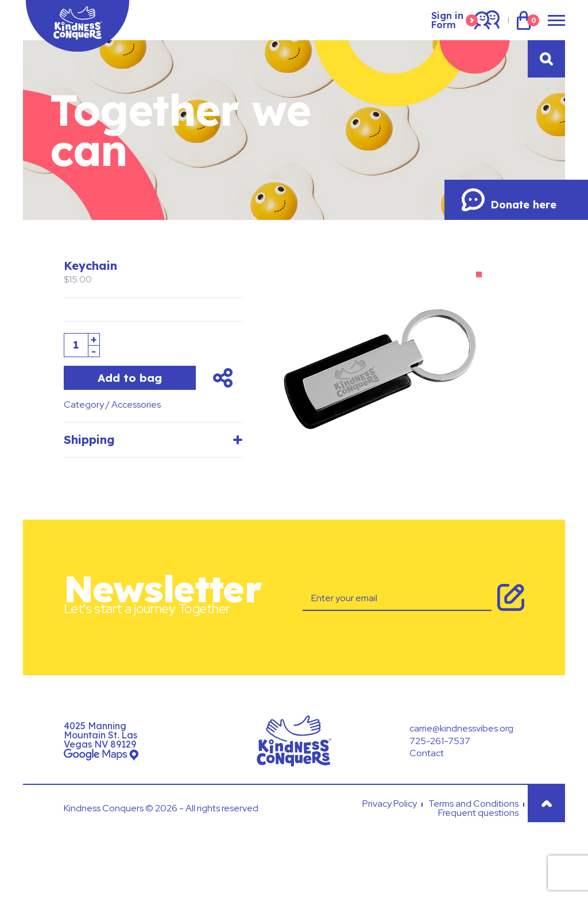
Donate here (509, 200)
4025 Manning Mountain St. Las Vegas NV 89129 (100, 735)
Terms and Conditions (473, 804)
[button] (479, 274)
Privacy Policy (390, 804)
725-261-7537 (440, 741)
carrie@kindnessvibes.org (461, 728)
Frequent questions (478, 813)
